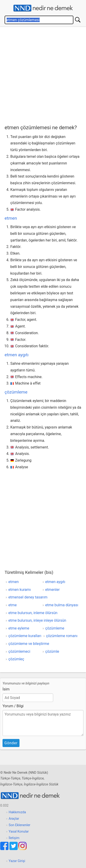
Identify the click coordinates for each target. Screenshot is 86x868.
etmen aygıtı (17, 355)
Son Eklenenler (19, 825)
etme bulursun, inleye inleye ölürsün (37, 620)
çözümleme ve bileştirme (29, 644)
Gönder (11, 743)
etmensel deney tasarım (28, 597)
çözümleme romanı (62, 636)
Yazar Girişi (17, 861)
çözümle (52, 651)
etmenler (52, 590)
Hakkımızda (17, 812)
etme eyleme (19, 628)
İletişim (14, 838)
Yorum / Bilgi (13, 706)
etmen (11, 218)
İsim (6, 689)
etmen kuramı (20, 590)
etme (13, 605)
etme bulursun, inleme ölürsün (33, 613)
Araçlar (14, 819)
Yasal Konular (19, 832)
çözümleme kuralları (25, 636)
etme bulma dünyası (62, 605)
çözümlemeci (19, 651)
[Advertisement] (43, 75)
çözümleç (16, 659)
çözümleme (16, 392)
